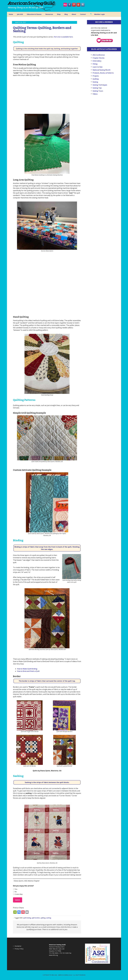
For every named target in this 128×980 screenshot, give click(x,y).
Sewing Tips (97, 88)
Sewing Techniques (100, 85)
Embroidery (97, 61)
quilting (43, 918)
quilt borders (36, 918)
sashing (49, 918)
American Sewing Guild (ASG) (32, 6)
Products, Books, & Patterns (103, 73)
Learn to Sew (97, 67)
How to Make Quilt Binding (27, 669)
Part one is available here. (63, 37)
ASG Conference (99, 55)
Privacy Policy (19, 949)
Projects (96, 76)
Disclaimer (18, 946)
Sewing (95, 82)
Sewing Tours (98, 91)
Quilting (96, 79)
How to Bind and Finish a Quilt (28, 671)
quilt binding (27, 918)
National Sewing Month (101, 70)
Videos (95, 94)
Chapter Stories (98, 58)
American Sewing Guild (65, 975)
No (16, 892)
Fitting (95, 64)
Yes (16, 889)
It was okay (19, 894)
